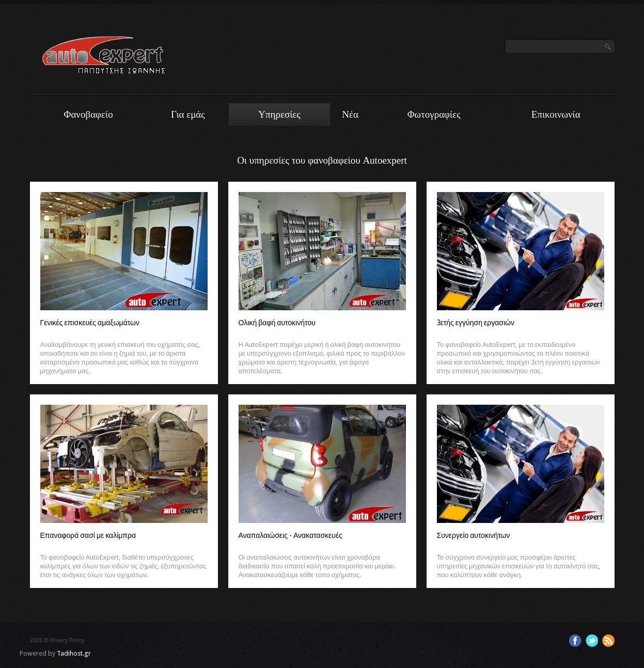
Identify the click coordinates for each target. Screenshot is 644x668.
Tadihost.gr (74, 653)
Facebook (575, 641)
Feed (608, 641)
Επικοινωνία (556, 114)
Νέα (350, 114)
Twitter (592, 641)
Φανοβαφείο (89, 114)
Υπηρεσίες (279, 114)
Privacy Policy (67, 640)
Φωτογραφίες (434, 114)
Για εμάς (188, 114)
